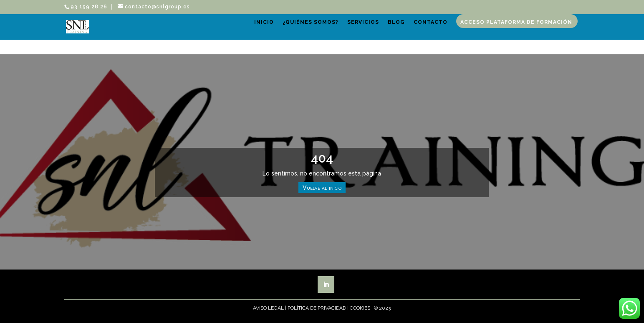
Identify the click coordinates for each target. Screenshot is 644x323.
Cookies (360, 308)
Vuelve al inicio (322, 188)
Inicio (266, 37)
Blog (398, 37)
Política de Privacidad (317, 308)
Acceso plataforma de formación (518, 37)
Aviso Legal (268, 308)
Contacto (433, 37)
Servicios (365, 37)
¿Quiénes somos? (313, 37)
